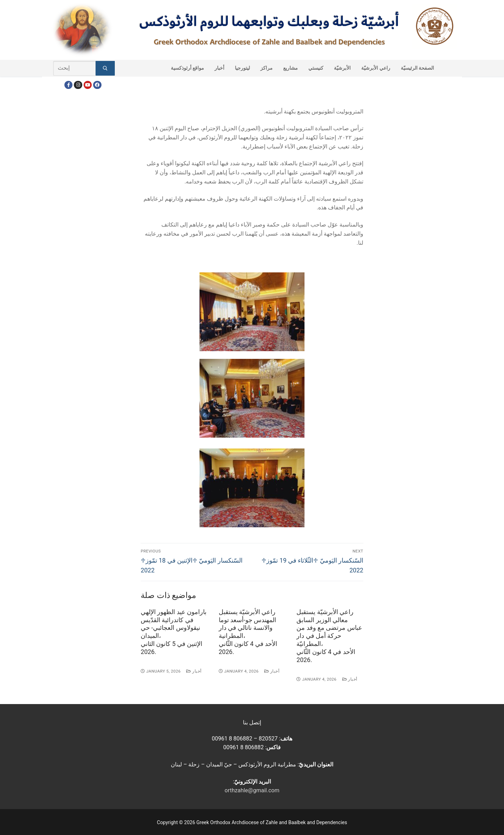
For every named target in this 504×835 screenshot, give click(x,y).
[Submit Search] (105, 68)
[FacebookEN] (97, 85)
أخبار (194, 671)
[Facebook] (68, 85)
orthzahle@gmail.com (252, 790)
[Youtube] (88, 85)
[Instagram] (78, 85)
